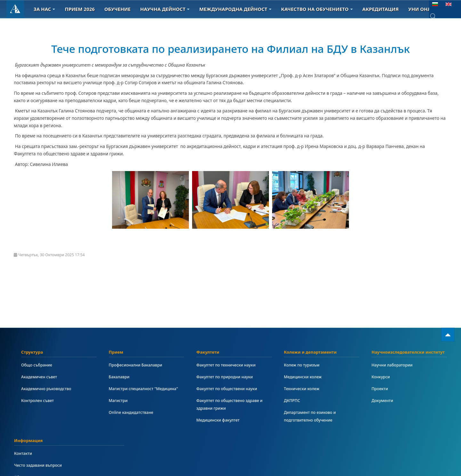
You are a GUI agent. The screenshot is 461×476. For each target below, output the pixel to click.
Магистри (119, 408)
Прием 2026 (80, 9)
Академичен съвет (41, 377)
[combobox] (438, 17)
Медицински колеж (305, 377)
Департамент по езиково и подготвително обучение (313, 416)
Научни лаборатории (394, 365)
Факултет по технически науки (230, 365)
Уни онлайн (427, 9)
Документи (384, 401)
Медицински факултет (220, 420)
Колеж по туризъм (304, 365)
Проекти (381, 389)
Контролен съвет (40, 401)
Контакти (24, 453)
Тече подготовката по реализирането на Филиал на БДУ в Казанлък (206, 55)
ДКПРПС (293, 401)
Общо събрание (39, 365)
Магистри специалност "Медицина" (134, 393)
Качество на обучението (317, 9)
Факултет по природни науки (228, 377)
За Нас (44, 9)
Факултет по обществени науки (230, 389)
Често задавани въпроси (41, 465)
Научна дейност (165, 9)
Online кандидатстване (134, 420)
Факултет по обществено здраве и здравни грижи (233, 404)
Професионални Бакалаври (139, 365)
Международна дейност (235, 9)
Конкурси (382, 377)
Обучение (117, 9)
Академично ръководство (49, 389)
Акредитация (381, 9)
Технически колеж (304, 389)
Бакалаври (121, 377)
